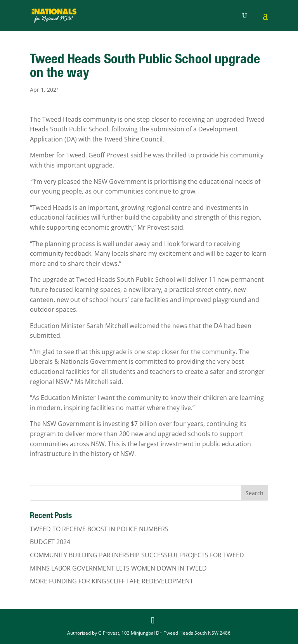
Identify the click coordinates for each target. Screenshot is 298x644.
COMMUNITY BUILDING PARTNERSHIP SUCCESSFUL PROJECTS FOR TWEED (137, 555)
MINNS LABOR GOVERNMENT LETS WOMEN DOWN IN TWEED (118, 568)
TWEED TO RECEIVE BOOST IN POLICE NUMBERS (99, 529)
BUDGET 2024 (50, 542)
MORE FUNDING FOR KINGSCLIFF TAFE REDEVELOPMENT (112, 581)
